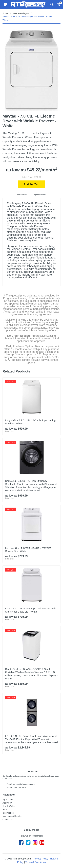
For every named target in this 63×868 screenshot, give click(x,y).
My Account (8, 800)
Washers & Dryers (21, 13)
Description (22, 195)
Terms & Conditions (36, 862)
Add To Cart (32, 184)
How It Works (8, 806)
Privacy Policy (41, 859)
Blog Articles (8, 813)
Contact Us (7, 820)
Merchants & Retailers (12, 816)
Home (5, 13)
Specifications (40, 195)
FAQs (5, 810)
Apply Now (7, 803)
